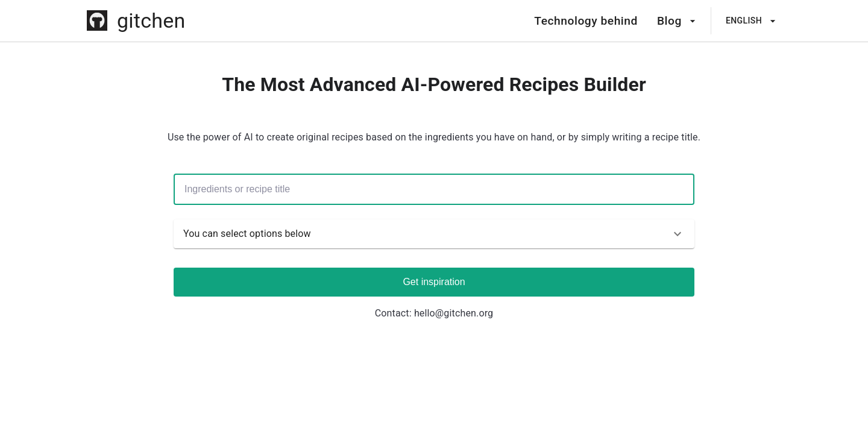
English (751, 21)
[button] (434, 234)
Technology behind (586, 21)
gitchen (151, 20)
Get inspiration (434, 282)
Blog (677, 21)
